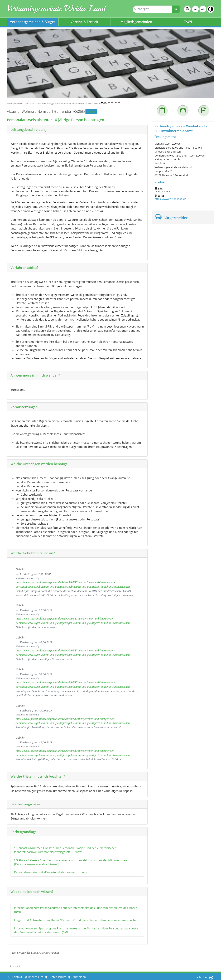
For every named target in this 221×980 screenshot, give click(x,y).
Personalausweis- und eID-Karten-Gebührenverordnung (51, 872)
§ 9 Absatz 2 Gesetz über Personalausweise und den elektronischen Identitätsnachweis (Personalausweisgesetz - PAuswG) (71, 862)
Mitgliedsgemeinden (136, 22)
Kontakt (17, 976)
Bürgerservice (80, 104)
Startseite (35, 104)
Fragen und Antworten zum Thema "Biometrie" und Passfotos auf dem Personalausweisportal (75, 920)
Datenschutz (59, 976)
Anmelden (80, 976)
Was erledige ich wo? (100, 104)
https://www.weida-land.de (170, 199)
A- (195, 9)
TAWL (188, 22)
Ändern (91, 112)
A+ (203, 9)
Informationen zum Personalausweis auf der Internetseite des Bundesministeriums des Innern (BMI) (76, 910)
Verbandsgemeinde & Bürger (33, 22)
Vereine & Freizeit (84, 22)
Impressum (36, 976)
